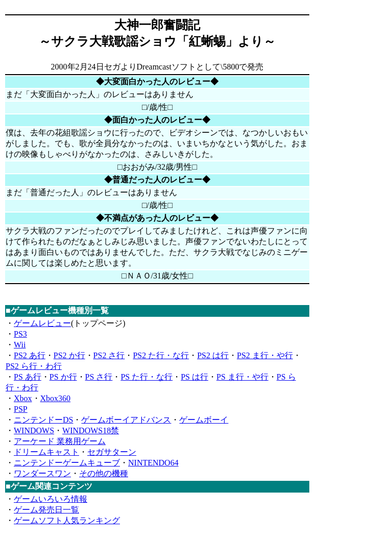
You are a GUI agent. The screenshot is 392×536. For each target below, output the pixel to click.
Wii (20, 345)
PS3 (20, 334)
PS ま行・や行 (242, 377)
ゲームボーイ (204, 420)
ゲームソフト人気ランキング (67, 520)
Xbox (23, 398)
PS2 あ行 (30, 355)
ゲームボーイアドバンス (126, 420)
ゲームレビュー (42, 323)
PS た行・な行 (146, 377)
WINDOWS (34, 430)
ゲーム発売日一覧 (46, 510)
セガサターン (112, 452)
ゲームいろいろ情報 (51, 499)
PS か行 (63, 377)
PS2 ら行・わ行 (34, 366)
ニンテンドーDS (43, 420)
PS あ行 (28, 377)
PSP (21, 409)
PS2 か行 (69, 355)
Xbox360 (56, 398)
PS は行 (194, 377)
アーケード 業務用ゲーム (60, 441)
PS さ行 (99, 377)
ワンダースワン (42, 473)
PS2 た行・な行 (161, 355)
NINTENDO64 (153, 463)
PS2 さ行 (109, 355)
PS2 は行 (213, 355)
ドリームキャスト (46, 452)
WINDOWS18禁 (91, 430)
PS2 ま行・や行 (265, 355)
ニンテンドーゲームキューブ (67, 463)
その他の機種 (104, 473)
